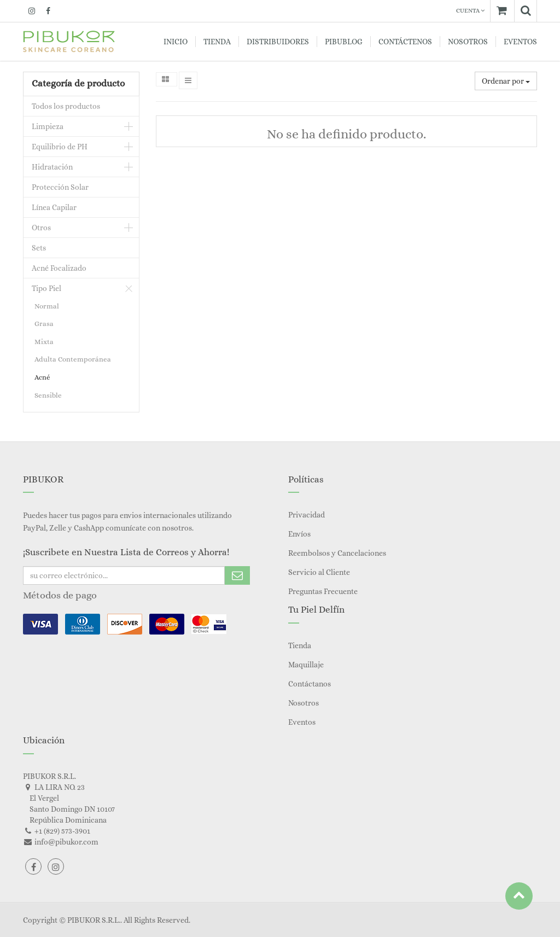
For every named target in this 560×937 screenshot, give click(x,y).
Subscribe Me (237, 575)
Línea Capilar (54, 207)
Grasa (44, 324)
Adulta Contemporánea (73, 359)
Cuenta (470, 11)
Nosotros (304, 703)
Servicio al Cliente (319, 572)
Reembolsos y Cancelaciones (337, 553)
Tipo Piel (46, 288)
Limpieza (48, 126)
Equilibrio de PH (60, 147)
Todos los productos (66, 106)
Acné (42, 377)
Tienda (300, 645)
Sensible (48, 395)
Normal (47, 306)
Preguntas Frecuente (323, 591)
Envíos (299, 534)
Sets (39, 248)
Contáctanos (310, 684)
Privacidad (307, 515)
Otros (41, 228)
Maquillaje (306, 665)
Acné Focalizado (59, 268)
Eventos (302, 722)
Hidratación (52, 167)
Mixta (44, 342)
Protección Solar (60, 187)
